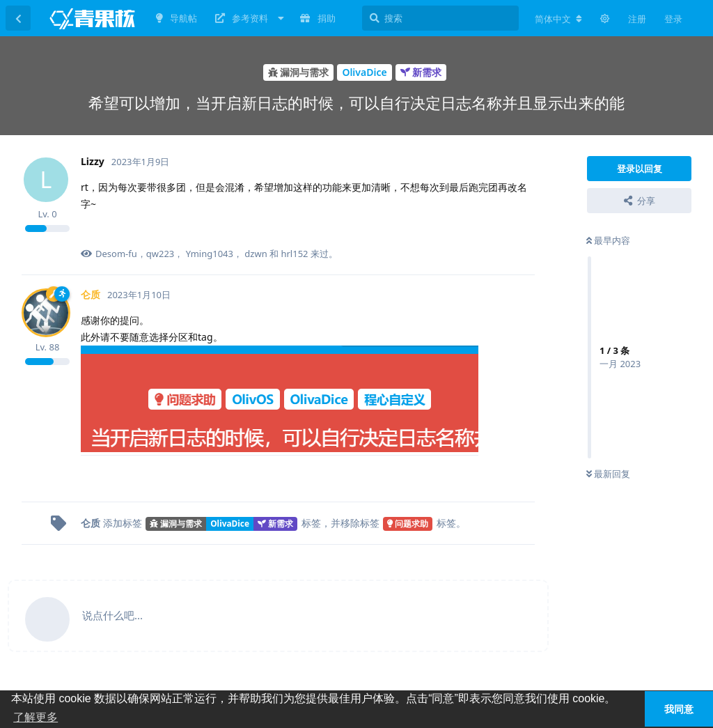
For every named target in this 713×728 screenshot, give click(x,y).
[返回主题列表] (18, 18)
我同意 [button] (679, 709)
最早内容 (608, 240)
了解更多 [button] (36, 717)
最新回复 (608, 474)
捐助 (318, 18)
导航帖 (177, 18)
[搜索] (440, 18)
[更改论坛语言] (558, 19)
